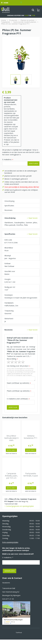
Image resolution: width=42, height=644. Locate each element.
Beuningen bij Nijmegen (11, 595)
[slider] (16, 362)
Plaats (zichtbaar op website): (19, 391)
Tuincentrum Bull (9, 588)
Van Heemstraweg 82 (11, 592)
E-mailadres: (8, 160)
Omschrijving (9, 201)
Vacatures (6, 583)
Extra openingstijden (10, 542)
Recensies (8, 210)
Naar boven (33, 218)
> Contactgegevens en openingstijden (19, 506)
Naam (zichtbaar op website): (19, 383)
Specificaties (9, 206)
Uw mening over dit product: (18, 366)
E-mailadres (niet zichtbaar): (18, 399)
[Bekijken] (38, 10)
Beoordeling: (12, 359)
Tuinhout (19, 632)
